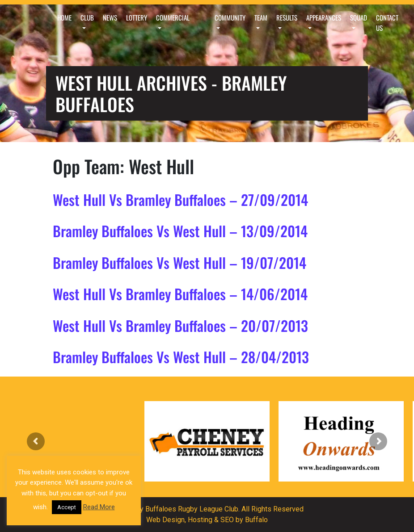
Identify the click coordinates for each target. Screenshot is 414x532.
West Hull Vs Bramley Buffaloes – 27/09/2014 (180, 199)
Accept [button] (67, 507)
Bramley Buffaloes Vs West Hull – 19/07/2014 (180, 262)
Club (87, 17)
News (110, 17)
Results (287, 17)
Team (261, 17)
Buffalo (256, 520)
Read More (99, 507)
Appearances (324, 17)
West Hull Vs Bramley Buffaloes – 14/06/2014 (180, 294)
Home (64, 17)
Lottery (137, 17)
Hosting (200, 520)
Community (230, 17)
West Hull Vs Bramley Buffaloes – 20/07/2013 (180, 325)
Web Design (165, 520)
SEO (227, 520)
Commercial (173, 17)
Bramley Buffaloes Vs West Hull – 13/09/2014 (180, 231)
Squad (359, 17)
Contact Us (387, 23)
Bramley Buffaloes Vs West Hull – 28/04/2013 (181, 357)
